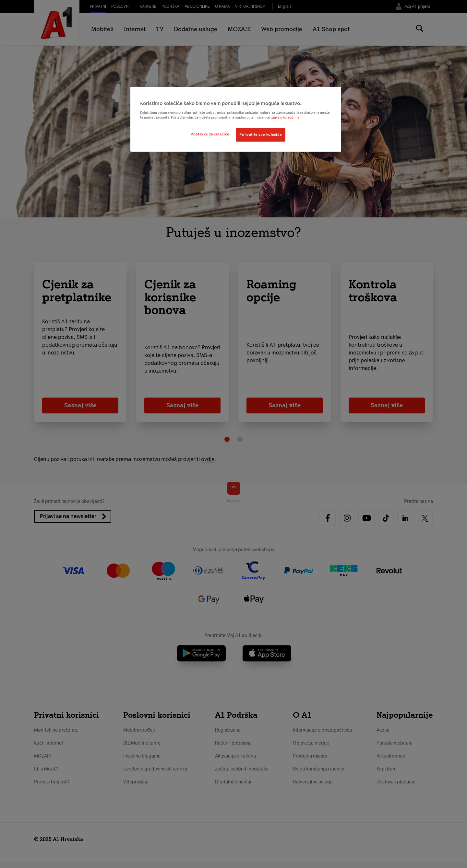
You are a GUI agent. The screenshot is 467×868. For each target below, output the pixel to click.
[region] (236, 119)
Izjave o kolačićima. (285, 117)
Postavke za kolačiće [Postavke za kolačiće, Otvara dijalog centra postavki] (210, 134)
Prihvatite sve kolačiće (261, 134)
